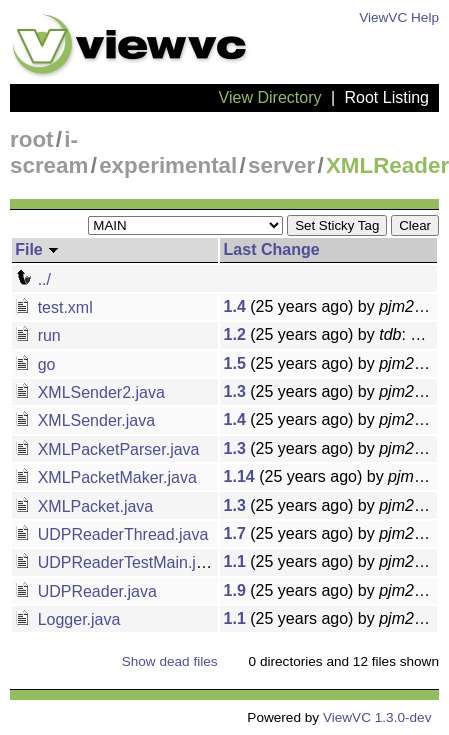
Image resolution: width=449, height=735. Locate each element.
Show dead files (170, 661)
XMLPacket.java (84, 506)
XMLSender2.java (90, 392)
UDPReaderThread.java (111, 534)
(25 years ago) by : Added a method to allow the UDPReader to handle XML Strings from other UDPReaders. (330, 533)
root (32, 139)
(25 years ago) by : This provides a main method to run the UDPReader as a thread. (330, 561)
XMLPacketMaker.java (106, 477)
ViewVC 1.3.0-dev (377, 717)
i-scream (49, 152)
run (38, 335)
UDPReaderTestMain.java (118, 562)
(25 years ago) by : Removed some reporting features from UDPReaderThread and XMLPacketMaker (330, 476)
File (37, 249)
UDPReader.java (86, 591)
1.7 (235, 533)
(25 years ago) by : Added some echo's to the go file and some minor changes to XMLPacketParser (330, 448)
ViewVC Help (399, 17)
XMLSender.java (85, 420)
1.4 (235, 306)
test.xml (54, 307)
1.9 (235, 590)
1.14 (239, 476)
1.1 (235, 561)
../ (33, 279)
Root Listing (387, 97)
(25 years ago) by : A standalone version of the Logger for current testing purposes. (330, 618)
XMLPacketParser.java (107, 449)
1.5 (235, 363)
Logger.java (67, 619)
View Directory (270, 97)
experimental (168, 165)
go (35, 364)
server (281, 165)
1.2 (235, 334)
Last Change (272, 249)
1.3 (235, 391)
